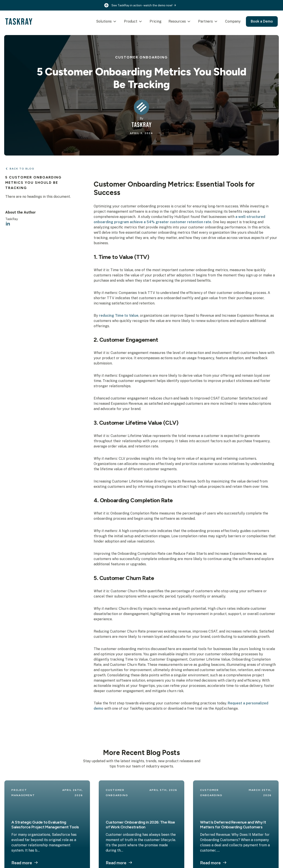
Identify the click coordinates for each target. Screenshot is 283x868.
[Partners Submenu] (215, 21)
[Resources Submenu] (188, 21)
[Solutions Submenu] (114, 21)
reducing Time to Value (119, 316)
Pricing (154, 21)
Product (129, 21)
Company (232, 21)
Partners (204, 21)
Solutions (103, 21)
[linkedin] (8, 224)
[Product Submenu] (140, 21)
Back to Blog (22, 169)
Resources (176, 21)
